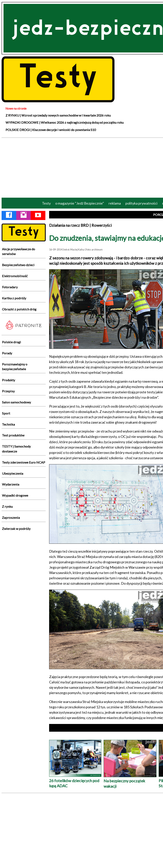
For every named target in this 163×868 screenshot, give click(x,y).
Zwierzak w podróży (16, 529)
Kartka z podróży (14, 298)
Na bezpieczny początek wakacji (130, 781)
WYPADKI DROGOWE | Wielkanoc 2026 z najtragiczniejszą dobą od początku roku (65, 122)
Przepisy (8, 391)
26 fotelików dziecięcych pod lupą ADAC (75, 780)
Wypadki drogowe (15, 495)
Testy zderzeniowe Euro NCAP (24, 462)
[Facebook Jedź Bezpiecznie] (9, 216)
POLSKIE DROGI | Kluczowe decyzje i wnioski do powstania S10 (51, 130)
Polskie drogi (11, 342)
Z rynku (7, 506)
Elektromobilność (15, 276)
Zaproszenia (11, 517)
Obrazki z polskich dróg (19, 309)
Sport (6, 413)
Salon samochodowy (16, 402)
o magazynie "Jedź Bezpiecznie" (80, 203)
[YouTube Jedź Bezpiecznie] (38, 216)
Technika (8, 424)
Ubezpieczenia (13, 473)
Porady (7, 353)
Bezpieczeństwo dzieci (18, 265)
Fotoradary (10, 287)
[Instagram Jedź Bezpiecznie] (24, 216)
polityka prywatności (141, 203)
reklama (115, 203)
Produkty (9, 380)
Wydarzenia (11, 484)
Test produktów (13, 435)
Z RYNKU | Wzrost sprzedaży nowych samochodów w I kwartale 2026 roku (58, 115)
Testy (46, 203)
